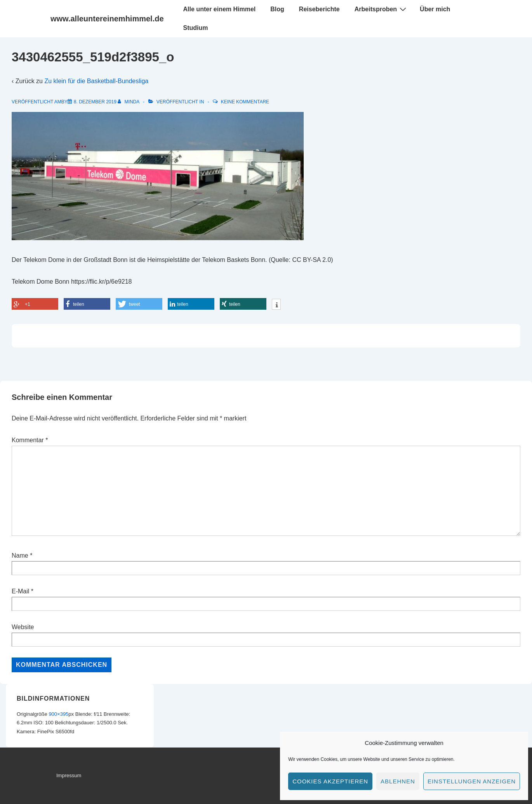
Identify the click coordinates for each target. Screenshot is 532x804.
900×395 (58, 714)
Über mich (435, 9)
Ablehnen (398, 781)
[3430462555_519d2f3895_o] (95, 102)
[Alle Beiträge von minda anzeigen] (129, 102)
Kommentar (30, 440)
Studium (196, 28)
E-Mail (20, 591)
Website (23, 627)
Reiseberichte (319, 9)
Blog (277, 9)
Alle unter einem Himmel (220, 9)
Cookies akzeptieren (330, 781)
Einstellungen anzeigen (472, 781)
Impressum (69, 775)
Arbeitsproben (381, 9)
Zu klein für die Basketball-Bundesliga (96, 81)
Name (20, 555)
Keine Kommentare (245, 102)
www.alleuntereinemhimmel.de (107, 19)
